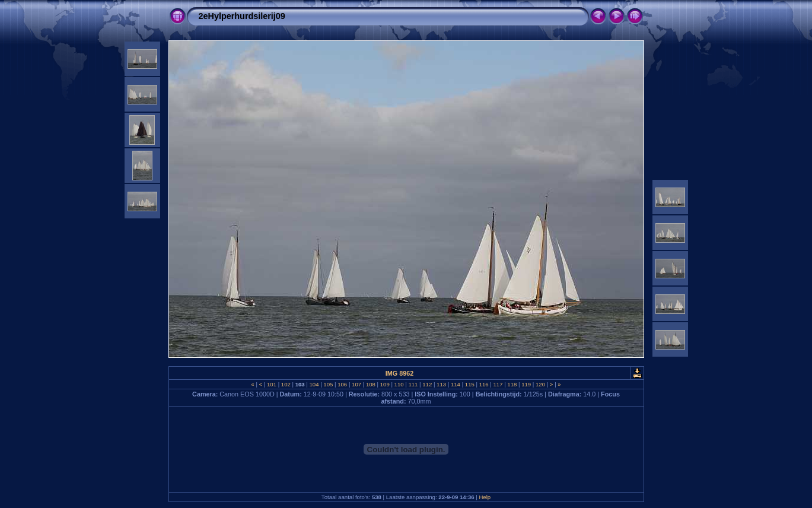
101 (271, 384)
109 (385, 384)
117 (498, 384)
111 (413, 384)
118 (512, 384)
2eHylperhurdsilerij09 (242, 16)
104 (314, 384)
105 (328, 384)
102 (286, 384)
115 (469, 384)
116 (484, 384)
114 (455, 384)
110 (399, 384)
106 (343, 384)
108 (370, 384)
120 (540, 384)
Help (485, 497)
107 (356, 384)
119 (526, 384)
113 (441, 384)
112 (427, 384)
